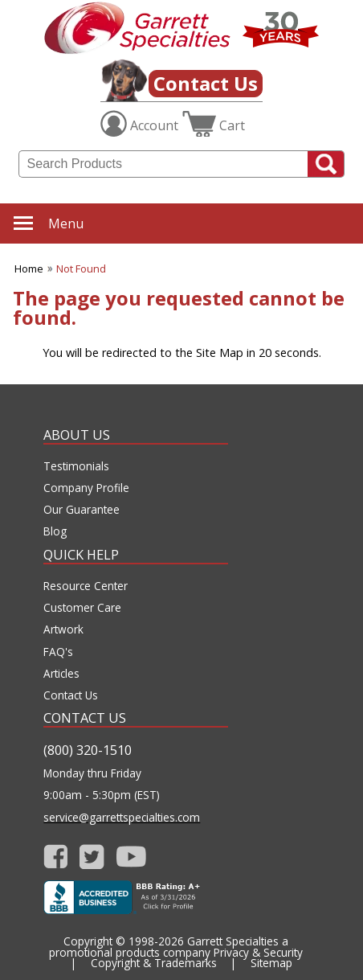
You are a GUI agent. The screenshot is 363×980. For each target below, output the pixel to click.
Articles (61, 674)
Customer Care (82, 608)
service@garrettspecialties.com (122, 818)
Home (29, 269)
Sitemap (271, 963)
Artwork (63, 629)
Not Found (81, 269)
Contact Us (206, 83)
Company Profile (86, 488)
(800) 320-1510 (88, 750)
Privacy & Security (258, 952)
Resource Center (86, 586)
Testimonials (76, 466)
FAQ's (58, 652)
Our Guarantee (82, 510)
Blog (55, 531)
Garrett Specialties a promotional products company (169, 947)
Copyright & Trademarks (154, 963)
